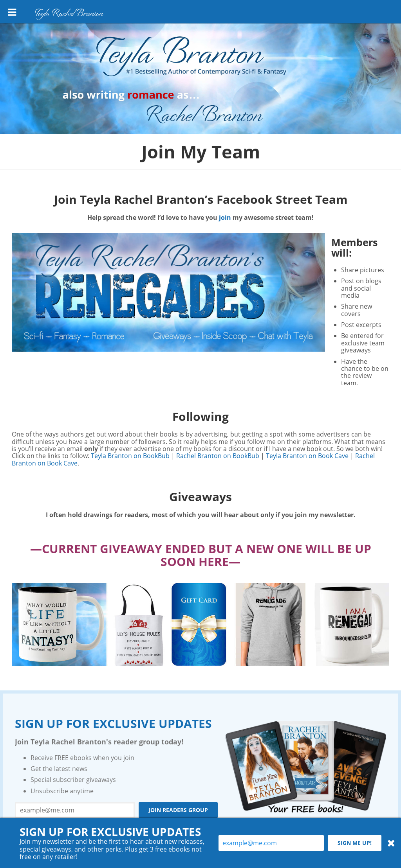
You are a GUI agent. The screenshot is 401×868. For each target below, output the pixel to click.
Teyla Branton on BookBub (130, 456)
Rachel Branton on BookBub (218, 456)
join (225, 217)
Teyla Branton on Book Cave (307, 456)
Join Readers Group (178, 810)
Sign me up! (355, 843)
